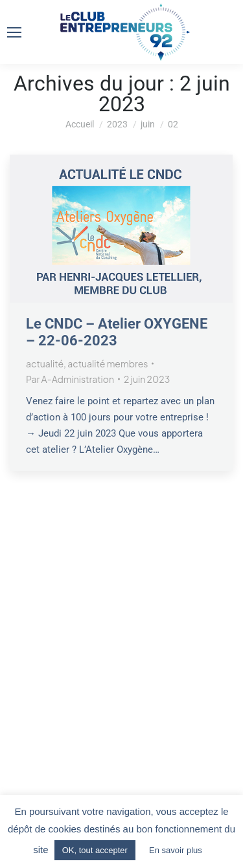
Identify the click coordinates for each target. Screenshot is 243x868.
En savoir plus (176, 850)
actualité (45, 363)
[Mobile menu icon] (14, 32)
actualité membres (108, 363)
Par (70, 379)
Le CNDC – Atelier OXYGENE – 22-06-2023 (117, 332)
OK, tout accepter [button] (95, 850)
